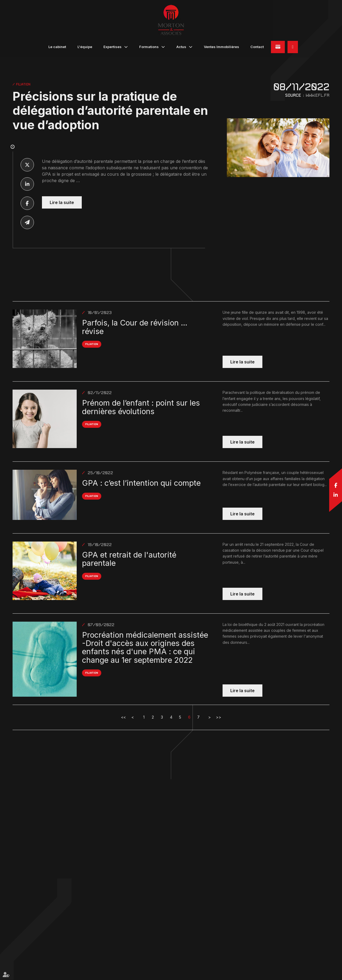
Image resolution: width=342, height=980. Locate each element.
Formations (149, 47)
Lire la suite (62, 202)
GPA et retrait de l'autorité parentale (129, 559)
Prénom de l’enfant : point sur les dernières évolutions (141, 407)
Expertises (112, 47)
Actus (181, 47)
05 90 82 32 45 (293, 47)
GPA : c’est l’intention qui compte (141, 483)
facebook (336, 485)
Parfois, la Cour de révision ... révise (135, 327)
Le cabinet (57, 47)
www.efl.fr (318, 95)
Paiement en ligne (278, 47)
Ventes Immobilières (221, 47)
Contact (257, 47)
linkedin (336, 495)
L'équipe (85, 47)
